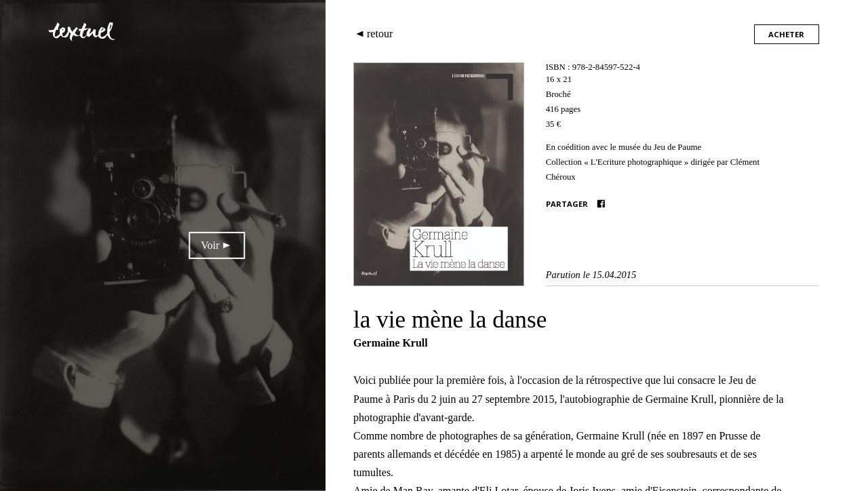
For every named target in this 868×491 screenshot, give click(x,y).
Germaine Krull (391, 343)
